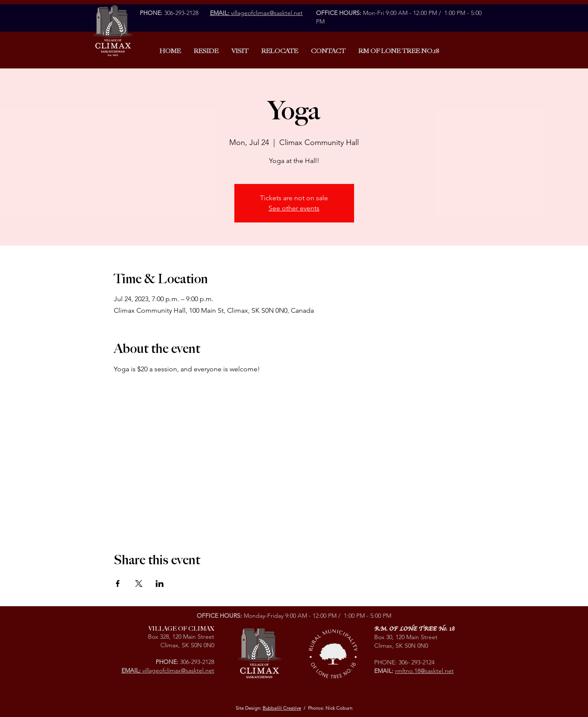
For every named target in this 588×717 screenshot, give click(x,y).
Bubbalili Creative (282, 708)
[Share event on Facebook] (118, 584)
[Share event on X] (139, 584)
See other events (294, 208)
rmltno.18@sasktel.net (424, 671)
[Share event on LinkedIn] (160, 584)
